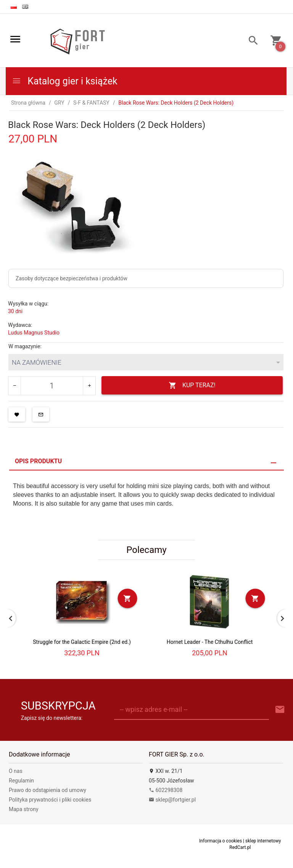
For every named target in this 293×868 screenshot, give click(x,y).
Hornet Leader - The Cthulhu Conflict (210, 642)
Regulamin (21, 781)
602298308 (166, 790)
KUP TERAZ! (192, 386)
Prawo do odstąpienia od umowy (47, 790)
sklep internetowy (263, 841)
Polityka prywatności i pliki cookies (50, 800)
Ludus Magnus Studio (34, 333)
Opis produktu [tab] (38, 461)
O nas (16, 771)
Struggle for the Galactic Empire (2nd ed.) (82, 642)
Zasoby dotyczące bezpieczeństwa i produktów (72, 278)
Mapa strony (24, 809)
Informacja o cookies (221, 841)
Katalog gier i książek (65, 81)
